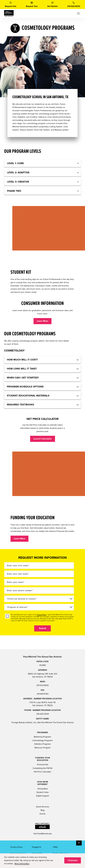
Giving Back (43, 789)
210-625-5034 (43, 714)
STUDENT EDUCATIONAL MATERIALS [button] (28, 396)
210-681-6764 (42, 694)
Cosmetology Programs (43, 740)
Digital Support (42, 796)
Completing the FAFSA (43, 768)
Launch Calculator (43, 439)
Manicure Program (43, 748)
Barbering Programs (42, 737)
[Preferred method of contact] (39, 599)
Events (42, 814)
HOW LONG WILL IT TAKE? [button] (22, 369)
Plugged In (37, 847)
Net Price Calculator (42, 772)
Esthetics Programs (43, 744)
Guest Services (42, 807)
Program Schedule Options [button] (25, 387)
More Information (22, 864)
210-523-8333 (42, 685)
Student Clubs (42, 792)
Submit (43, 628)
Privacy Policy (42, 615)
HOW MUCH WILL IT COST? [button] (22, 360)
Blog (43, 810)
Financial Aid (42, 764)
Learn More (42, 321)
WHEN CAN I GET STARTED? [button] (23, 378)
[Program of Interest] (39, 607)
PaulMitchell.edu (45, 834)
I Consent (73, 860)
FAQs (55, 847)
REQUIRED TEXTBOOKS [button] (20, 405)
